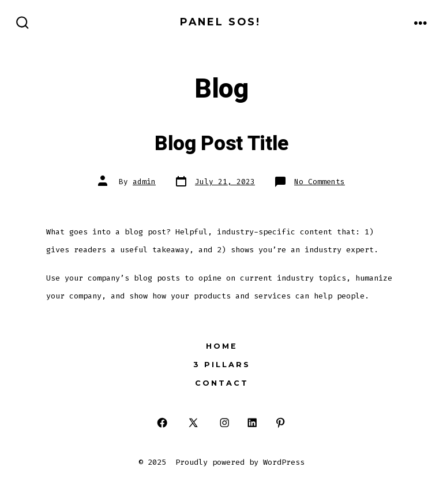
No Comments (320, 182)
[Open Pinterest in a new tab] (281, 423)
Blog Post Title (221, 144)
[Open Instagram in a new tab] (224, 423)
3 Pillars (222, 365)
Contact (222, 383)
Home (222, 346)
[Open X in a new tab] (193, 423)
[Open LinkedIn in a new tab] (252, 423)
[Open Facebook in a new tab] (162, 423)
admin (144, 182)
